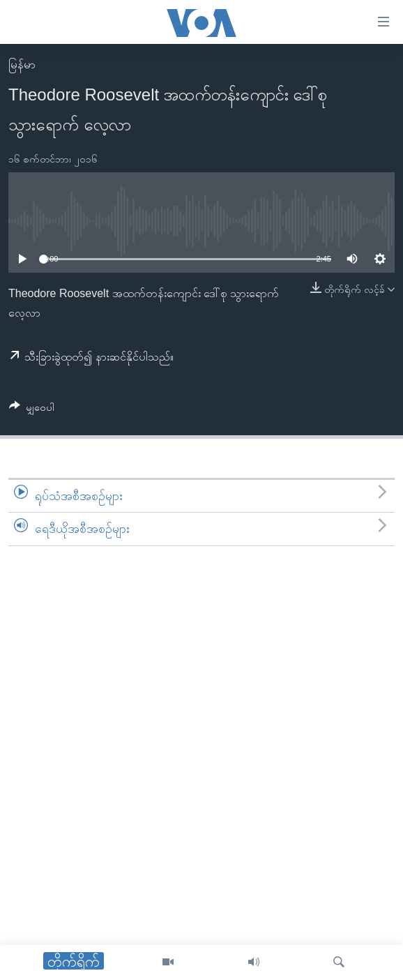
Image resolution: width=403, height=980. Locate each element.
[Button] (32, 410)
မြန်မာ (22, 65)
